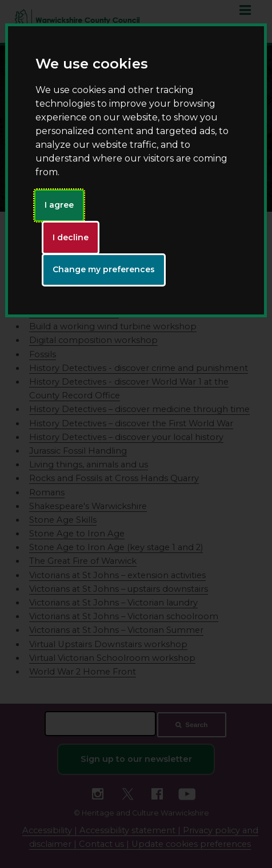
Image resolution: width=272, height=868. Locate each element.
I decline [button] (71, 237)
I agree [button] (59, 205)
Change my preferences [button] (104, 269)
